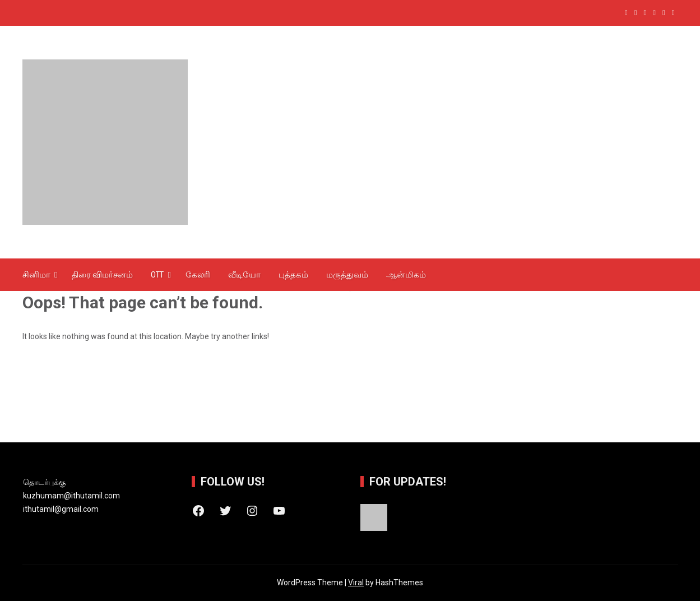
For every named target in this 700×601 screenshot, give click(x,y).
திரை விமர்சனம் (102, 275)
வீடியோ (244, 275)
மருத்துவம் (347, 275)
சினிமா (36, 275)
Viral (356, 582)
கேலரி (198, 275)
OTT (157, 275)
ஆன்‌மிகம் (406, 275)
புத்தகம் (293, 275)
